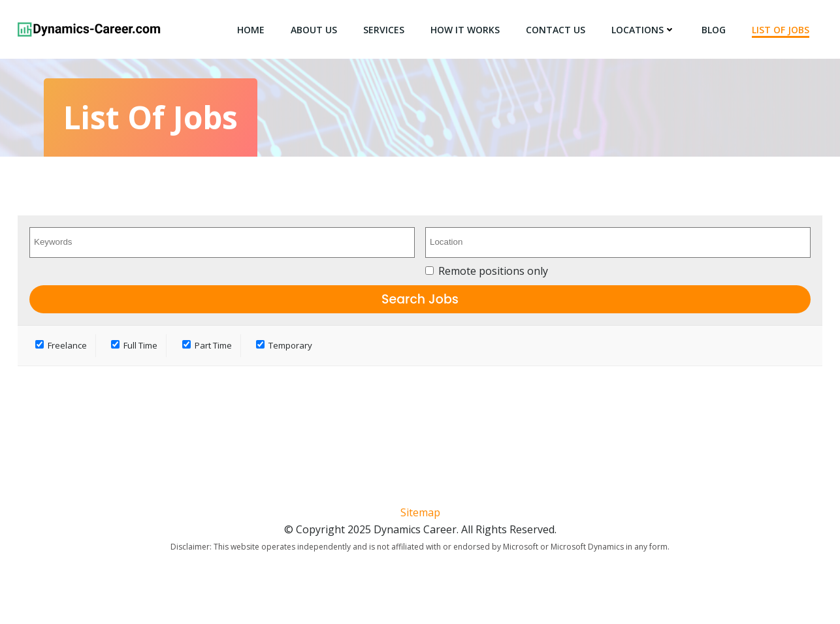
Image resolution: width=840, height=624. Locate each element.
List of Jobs (781, 30)
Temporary (284, 345)
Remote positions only (493, 271)
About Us (314, 30)
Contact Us (556, 30)
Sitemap (420, 512)
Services (384, 30)
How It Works (465, 30)
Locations (643, 30)
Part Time (207, 345)
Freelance (61, 345)
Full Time (134, 345)
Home (251, 30)
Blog (714, 30)
